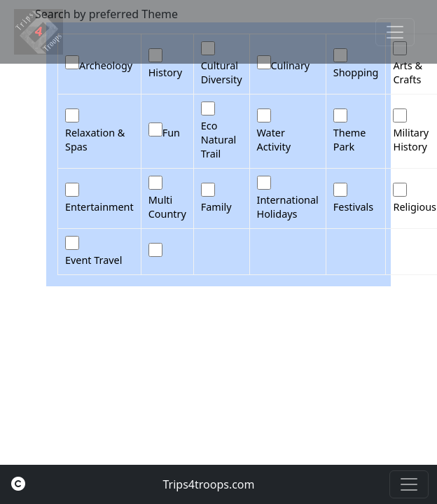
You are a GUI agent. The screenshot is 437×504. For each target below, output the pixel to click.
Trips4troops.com (208, 484)
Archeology (106, 65)
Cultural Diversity (222, 72)
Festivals (353, 207)
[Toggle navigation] (395, 32)
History (165, 72)
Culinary (291, 65)
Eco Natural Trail (219, 140)
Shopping (356, 72)
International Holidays (288, 207)
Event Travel (93, 260)
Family (216, 207)
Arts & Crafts (408, 72)
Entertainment (99, 207)
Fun (171, 133)
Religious (415, 207)
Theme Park (350, 140)
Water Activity (274, 140)
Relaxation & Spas (95, 140)
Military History (411, 140)
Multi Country (167, 207)
